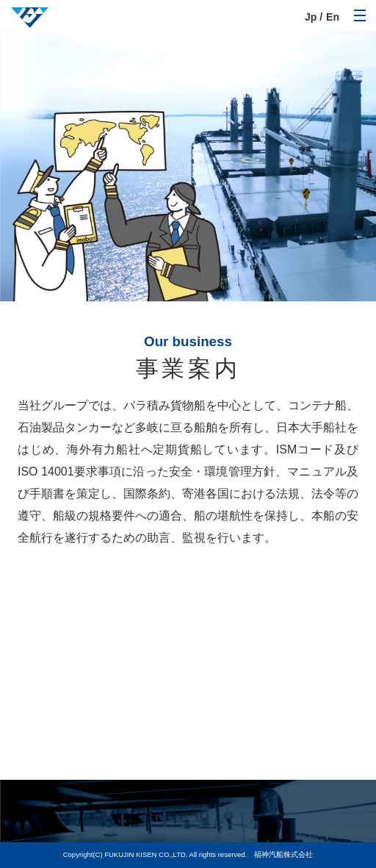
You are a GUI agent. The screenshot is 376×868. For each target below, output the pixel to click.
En (333, 17)
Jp (311, 17)
